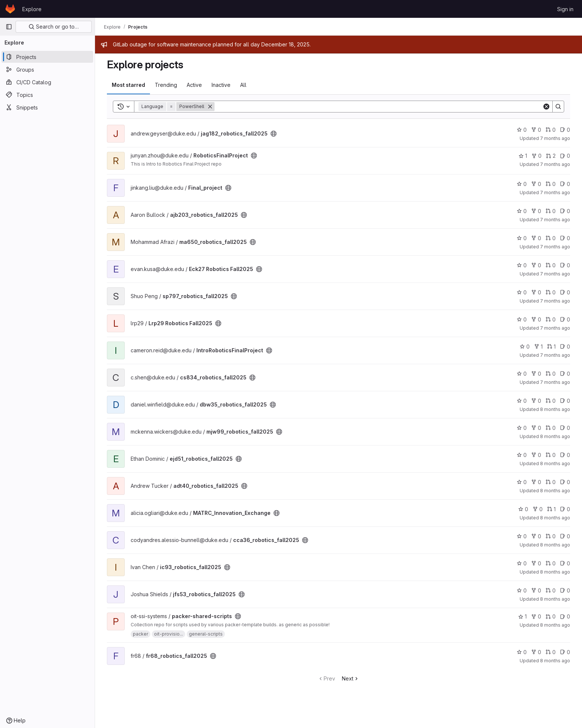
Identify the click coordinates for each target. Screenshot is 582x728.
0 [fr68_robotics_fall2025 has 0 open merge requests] (551, 652)
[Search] (378, 107)
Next (351, 678)
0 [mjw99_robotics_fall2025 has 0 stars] (522, 428)
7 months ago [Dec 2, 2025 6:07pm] (555, 274)
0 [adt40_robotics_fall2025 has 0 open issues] (565, 482)
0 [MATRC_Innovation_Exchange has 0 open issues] (565, 509)
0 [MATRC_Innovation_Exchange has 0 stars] (523, 509)
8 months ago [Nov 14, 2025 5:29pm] (555, 545)
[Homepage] (10, 9)
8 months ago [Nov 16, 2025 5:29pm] (555, 491)
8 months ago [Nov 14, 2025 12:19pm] (555, 572)
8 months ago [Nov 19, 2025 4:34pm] (555, 436)
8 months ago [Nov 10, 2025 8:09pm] (555, 661)
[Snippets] (47, 107)
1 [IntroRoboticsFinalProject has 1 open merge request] (551, 347)
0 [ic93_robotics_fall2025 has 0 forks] (536, 563)
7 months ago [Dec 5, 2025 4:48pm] (555, 164)
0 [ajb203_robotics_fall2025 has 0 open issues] (565, 211)
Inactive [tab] (221, 85)
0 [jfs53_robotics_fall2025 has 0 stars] (522, 590)
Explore (32, 9)
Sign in (565, 9)
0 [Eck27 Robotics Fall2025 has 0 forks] (536, 265)
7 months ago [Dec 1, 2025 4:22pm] (555, 301)
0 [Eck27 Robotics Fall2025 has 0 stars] (522, 265)
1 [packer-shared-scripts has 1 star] (522, 616)
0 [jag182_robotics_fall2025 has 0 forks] (536, 130)
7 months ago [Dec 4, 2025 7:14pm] (555, 220)
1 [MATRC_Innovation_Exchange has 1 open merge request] (551, 509)
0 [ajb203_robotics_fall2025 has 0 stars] (522, 211)
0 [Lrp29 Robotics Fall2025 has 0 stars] (522, 319)
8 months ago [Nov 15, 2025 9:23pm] (555, 518)
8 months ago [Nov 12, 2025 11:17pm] (555, 599)
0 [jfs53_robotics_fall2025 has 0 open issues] (565, 590)
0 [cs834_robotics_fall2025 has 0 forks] (536, 374)
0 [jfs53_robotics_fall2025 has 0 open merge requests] (551, 590)
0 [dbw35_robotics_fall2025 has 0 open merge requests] (551, 401)
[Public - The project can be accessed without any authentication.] (274, 134)
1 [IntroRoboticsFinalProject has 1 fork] (538, 347)
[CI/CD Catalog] (47, 82)
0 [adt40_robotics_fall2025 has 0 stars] (522, 482)
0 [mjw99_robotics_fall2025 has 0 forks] (536, 428)
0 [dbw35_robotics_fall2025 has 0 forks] (536, 401)
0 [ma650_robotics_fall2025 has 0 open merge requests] (551, 238)
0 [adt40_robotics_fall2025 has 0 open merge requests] (551, 482)
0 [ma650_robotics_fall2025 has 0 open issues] (565, 238)
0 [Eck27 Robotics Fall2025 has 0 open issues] (565, 265)
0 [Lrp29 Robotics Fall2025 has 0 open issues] (565, 319)
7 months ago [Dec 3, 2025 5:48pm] (555, 247)
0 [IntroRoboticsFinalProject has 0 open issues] (565, 347)
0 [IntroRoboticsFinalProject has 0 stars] (525, 347)
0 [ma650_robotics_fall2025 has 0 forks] (536, 238)
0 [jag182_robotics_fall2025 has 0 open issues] (565, 130)
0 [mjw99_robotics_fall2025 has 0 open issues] (565, 428)
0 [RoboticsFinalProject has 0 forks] (537, 156)
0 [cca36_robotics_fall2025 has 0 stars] (522, 536)
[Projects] (47, 57)
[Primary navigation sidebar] (9, 27)
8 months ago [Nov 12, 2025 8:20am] (555, 625)
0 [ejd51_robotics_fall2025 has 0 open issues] (565, 455)
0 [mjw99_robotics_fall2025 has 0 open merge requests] (551, 428)
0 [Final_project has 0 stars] (522, 184)
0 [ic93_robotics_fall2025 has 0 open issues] (565, 563)
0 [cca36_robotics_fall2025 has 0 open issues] (565, 536)
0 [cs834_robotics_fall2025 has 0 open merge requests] (551, 374)
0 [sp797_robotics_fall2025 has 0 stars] (522, 292)
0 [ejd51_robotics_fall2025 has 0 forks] (536, 455)
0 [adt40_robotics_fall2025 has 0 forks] (536, 482)
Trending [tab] (166, 85)
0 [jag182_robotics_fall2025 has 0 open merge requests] (551, 130)
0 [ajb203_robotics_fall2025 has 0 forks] (536, 211)
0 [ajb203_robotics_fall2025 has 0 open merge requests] (551, 211)
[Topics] (47, 95)
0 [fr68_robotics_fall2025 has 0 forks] (536, 652)
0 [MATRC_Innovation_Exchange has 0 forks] (538, 509)
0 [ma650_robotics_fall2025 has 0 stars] (522, 238)
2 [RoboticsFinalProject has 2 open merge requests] (551, 156)
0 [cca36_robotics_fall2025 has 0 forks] (536, 536)
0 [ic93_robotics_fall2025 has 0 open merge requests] (551, 563)
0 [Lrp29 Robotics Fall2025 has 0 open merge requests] (551, 319)
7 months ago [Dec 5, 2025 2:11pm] (555, 192)
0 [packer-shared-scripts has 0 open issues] (565, 616)
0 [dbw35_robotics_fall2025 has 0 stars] (522, 401)
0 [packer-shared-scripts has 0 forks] (536, 616)
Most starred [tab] (128, 85)
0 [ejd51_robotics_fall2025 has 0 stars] (522, 455)
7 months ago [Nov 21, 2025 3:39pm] (555, 382)
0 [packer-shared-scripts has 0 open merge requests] (551, 616)
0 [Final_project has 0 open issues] (565, 184)
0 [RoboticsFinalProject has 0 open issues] (565, 156)
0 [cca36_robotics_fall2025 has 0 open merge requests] (551, 536)
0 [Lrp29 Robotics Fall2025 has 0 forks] (536, 319)
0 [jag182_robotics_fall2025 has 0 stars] (522, 130)
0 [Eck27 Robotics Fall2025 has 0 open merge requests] (551, 265)
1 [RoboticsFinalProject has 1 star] (523, 156)
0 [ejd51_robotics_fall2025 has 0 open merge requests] (551, 455)
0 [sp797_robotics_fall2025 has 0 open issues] (565, 292)
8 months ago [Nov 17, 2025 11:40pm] (555, 463)
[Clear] (546, 107)
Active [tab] (194, 85)
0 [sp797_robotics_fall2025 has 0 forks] (536, 292)
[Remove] (210, 107)
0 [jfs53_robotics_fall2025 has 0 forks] (536, 590)
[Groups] (47, 69)
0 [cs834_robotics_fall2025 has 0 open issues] (565, 374)
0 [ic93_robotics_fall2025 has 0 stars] (522, 563)
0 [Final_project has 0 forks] (536, 184)
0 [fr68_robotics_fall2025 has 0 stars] (522, 652)
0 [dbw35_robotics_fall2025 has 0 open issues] (565, 401)
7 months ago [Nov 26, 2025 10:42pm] (555, 328)
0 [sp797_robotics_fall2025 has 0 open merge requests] (551, 292)
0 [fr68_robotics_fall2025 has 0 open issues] (565, 652)
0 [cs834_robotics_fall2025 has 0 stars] (522, 374)
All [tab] (243, 85)
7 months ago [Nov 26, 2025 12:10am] (555, 355)
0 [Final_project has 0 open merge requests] (551, 184)
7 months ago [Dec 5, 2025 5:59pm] (555, 138)
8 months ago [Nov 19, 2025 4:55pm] (555, 409)
